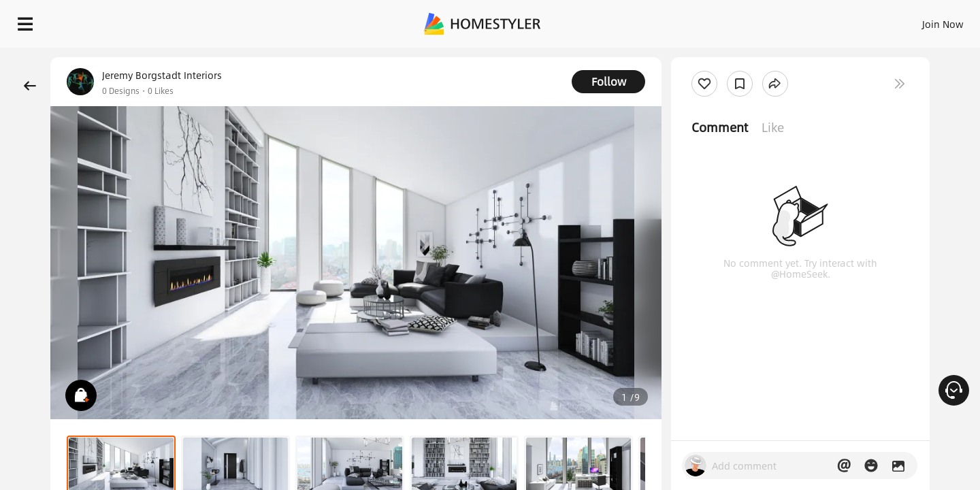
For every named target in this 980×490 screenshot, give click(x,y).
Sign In (729, 20)
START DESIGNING (912, 20)
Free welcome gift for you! (697, 57)
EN (826, 20)
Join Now (779, 20)
